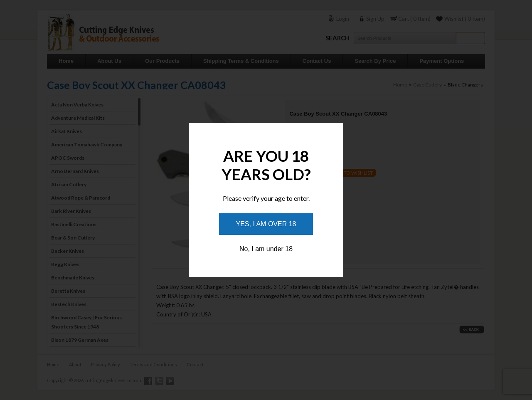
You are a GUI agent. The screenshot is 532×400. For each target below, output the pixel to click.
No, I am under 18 (266, 249)
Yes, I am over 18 (266, 224)
